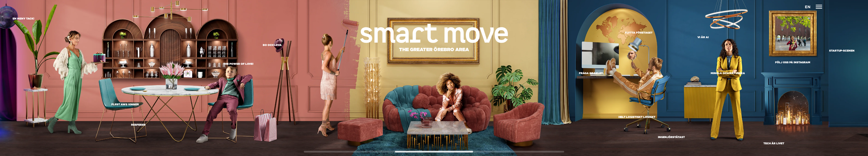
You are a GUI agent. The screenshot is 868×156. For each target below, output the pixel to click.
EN (808, 7)
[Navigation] (819, 7)
